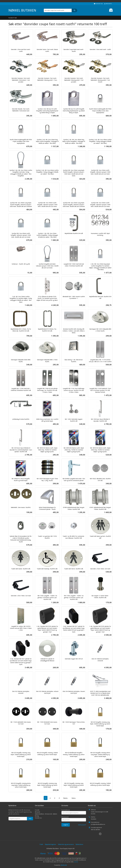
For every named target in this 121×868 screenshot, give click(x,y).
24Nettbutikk (64, 865)
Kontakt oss (38, 818)
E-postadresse (66, 810)
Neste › (66, 798)
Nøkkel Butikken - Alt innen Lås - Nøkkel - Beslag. (46, 815)
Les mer (76, 862)
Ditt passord (65, 817)
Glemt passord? (82, 825)
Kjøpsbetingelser (51, 844)
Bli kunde (38, 812)
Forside (11, 18)
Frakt (41, 844)
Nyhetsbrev (79, 844)
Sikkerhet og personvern (66, 844)
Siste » (74, 798)
